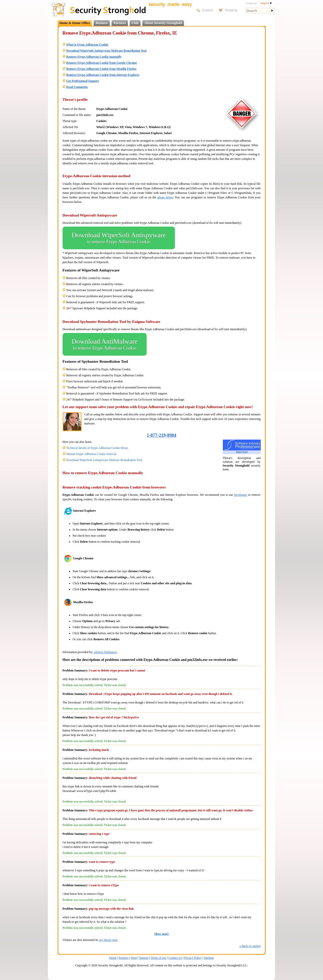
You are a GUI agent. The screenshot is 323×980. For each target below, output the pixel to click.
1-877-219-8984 (162, 435)
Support (144, 958)
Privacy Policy (193, 958)
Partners (120, 23)
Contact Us (175, 958)
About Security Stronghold (163, 23)
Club (135, 23)
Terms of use (158, 958)
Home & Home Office (75, 23)
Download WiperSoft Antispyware (119, 238)
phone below (165, 197)
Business (102, 23)
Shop (134, 958)
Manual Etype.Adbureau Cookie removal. (92, 454)
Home (113, 958)
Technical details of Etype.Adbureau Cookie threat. (97, 448)
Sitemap (209, 958)
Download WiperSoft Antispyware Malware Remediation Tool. (105, 460)
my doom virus (108, 940)
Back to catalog (250, 946)
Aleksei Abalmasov (105, 652)
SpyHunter (240, 495)
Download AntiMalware (105, 344)
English (266, 3)
